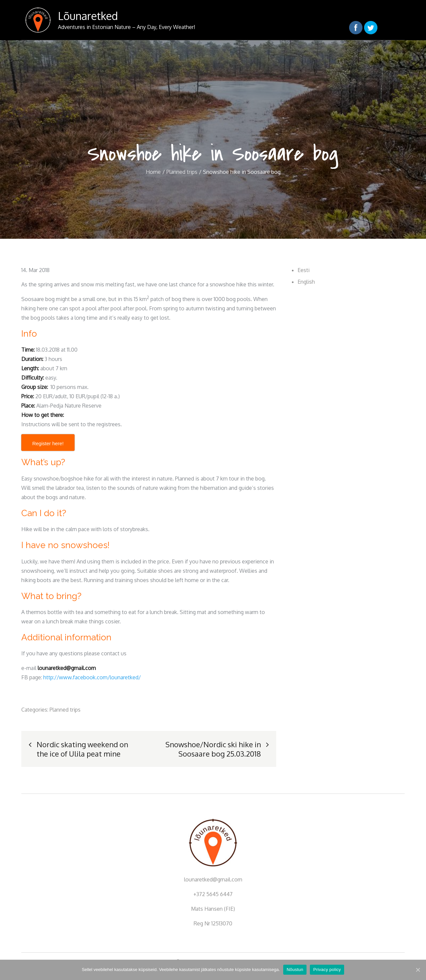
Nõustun (295, 970)
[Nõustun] (418, 970)
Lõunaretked (88, 16)
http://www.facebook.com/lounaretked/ (92, 677)
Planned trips (65, 710)
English (306, 282)
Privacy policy (327, 970)
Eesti (304, 270)
